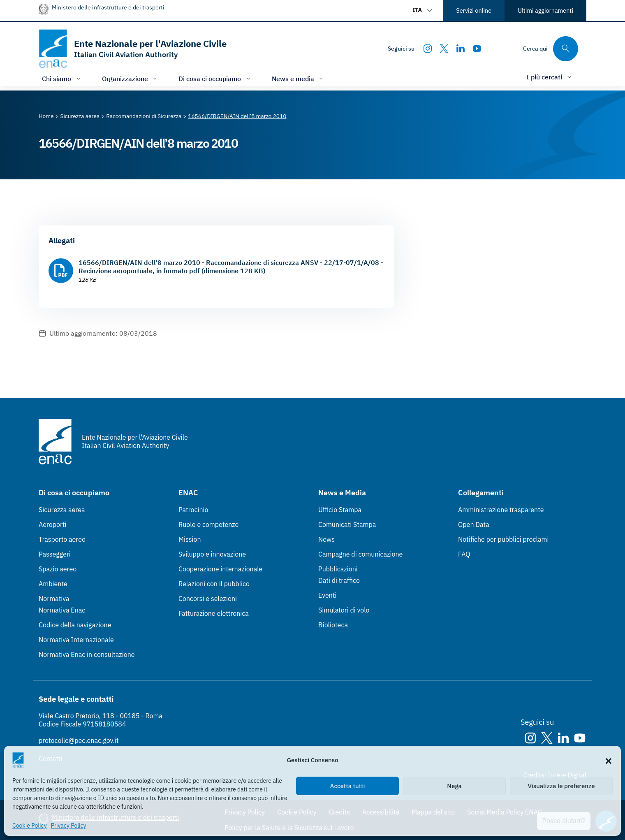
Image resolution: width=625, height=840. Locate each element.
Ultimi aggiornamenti (545, 10)
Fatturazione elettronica (214, 613)
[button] (609, 760)
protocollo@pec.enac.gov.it (79, 740)
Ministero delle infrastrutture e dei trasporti (108, 7)
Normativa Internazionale (76, 640)
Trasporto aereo (62, 539)
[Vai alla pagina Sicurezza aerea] (80, 116)
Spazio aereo (58, 569)
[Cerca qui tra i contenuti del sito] (551, 49)
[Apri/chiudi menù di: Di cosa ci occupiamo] (215, 78)
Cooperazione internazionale (220, 569)
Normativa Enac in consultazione (87, 654)
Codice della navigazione (75, 625)
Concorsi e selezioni (208, 599)
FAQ (464, 554)
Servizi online (474, 10)
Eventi (328, 595)
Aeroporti (53, 524)
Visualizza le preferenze (561, 786)
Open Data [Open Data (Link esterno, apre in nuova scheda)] (474, 524)
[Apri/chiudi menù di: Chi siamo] (62, 78)
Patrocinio (193, 510)
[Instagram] (428, 49)
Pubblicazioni (338, 569)
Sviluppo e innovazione (212, 554)
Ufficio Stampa (340, 510)
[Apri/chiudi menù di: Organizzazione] (131, 78)
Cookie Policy (30, 826)
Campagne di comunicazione (360, 554)
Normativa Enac (62, 610)
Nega (454, 786)
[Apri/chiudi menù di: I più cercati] (550, 77)
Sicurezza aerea (62, 510)
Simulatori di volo (344, 610)
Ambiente (53, 584)
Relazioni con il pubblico (214, 584)
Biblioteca (333, 625)
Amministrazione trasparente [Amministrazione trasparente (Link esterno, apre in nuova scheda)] (501, 510)
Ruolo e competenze (208, 524)
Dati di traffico (339, 580)
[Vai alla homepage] (133, 49)
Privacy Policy (69, 826)
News (326, 539)
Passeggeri (55, 554)
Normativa (54, 599)
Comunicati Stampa (347, 524)
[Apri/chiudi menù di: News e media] (299, 78)
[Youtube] (477, 49)
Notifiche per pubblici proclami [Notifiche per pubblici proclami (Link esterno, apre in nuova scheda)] (503, 539)
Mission (190, 539)
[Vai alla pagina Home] (46, 116)
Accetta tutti (348, 786)
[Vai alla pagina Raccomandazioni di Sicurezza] (144, 116)
